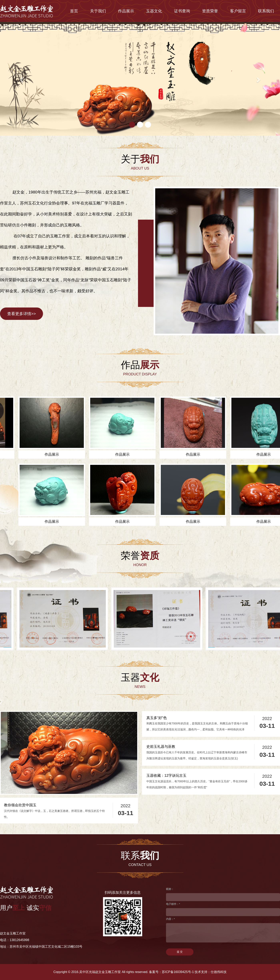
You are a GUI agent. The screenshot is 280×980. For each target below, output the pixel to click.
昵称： (170, 889)
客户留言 (238, 11)
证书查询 (182, 11)
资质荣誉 (210, 11)
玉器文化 (154, 11)
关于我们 (98, 11)
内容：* (170, 919)
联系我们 (266, 11)
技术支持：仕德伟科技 (211, 972)
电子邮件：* (173, 904)
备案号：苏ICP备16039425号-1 (171, 972)
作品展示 (126, 11)
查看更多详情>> (21, 314)
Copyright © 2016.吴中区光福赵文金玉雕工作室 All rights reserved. (101, 972)
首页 (74, 11)
